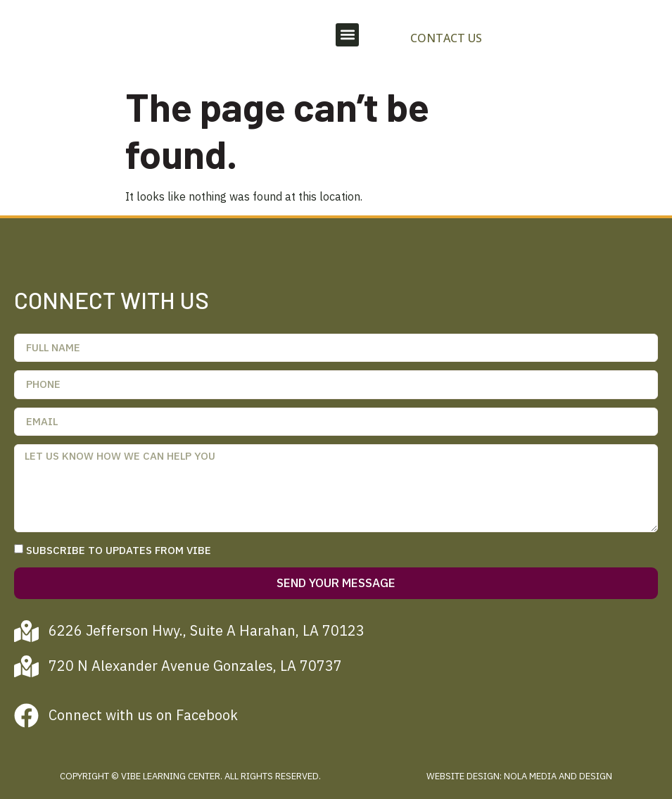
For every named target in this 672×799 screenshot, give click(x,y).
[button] (347, 35)
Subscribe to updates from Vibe (119, 549)
